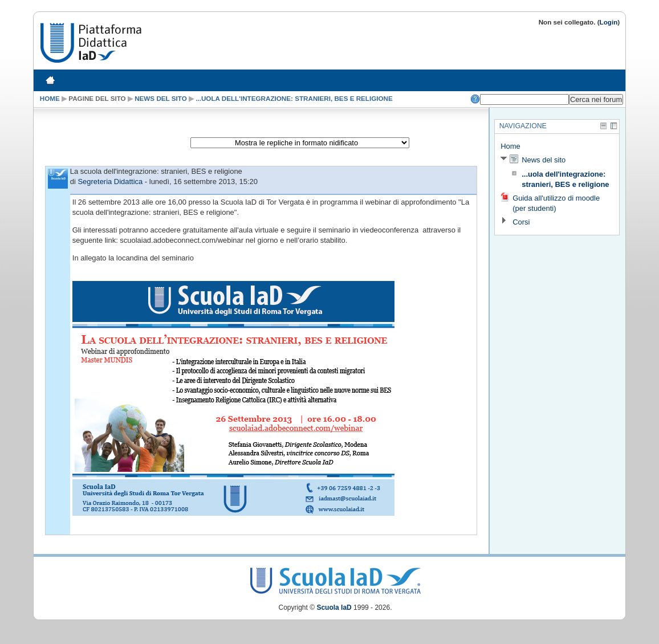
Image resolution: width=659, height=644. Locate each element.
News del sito (161, 98)
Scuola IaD (334, 608)
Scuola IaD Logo (335, 578)
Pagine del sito (97, 98)
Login (609, 22)
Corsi (521, 222)
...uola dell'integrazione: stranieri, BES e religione (294, 98)
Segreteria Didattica (110, 182)
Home (50, 98)
